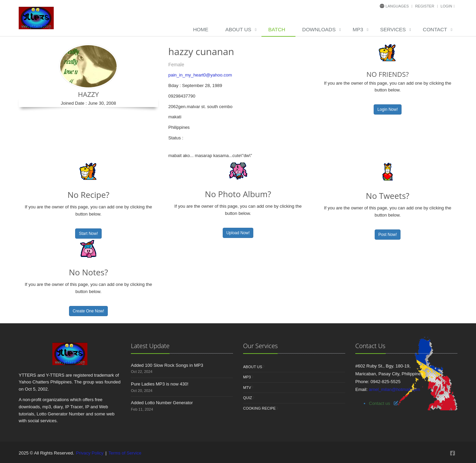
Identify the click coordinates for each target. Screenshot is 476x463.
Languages (397, 6)
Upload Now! (238, 233)
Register (425, 6)
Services (393, 29)
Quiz (248, 398)
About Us (238, 29)
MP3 (358, 29)
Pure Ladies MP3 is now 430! (160, 384)
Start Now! (88, 234)
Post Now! (388, 235)
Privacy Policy (90, 453)
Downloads (319, 29)
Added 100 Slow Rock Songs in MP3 (167, 365)
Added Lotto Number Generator (162, 403)
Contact (435, 29)
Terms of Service (125, 453)
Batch (277, 29)
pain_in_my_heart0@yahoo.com (200, 75)
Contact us (379, 403)
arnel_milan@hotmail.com (394, 389)
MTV (247, 388)
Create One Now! (89, 311)
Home (201, 29)
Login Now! (388, 109)
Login (446, 6)
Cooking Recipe (259, 408)
